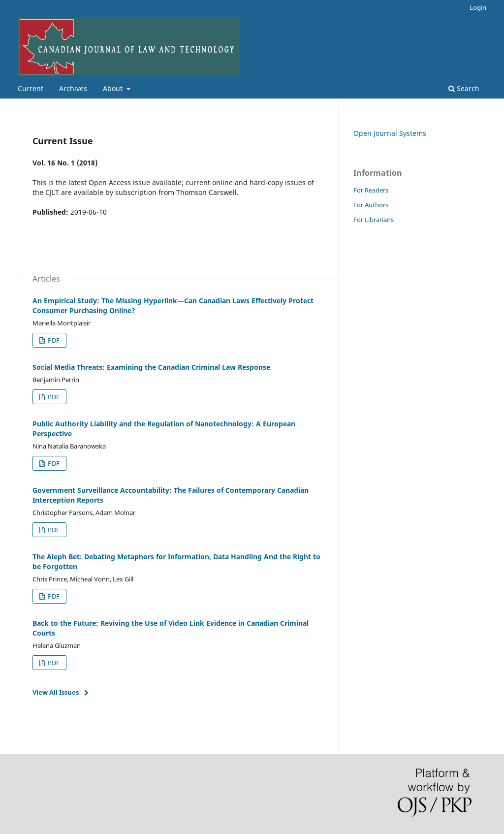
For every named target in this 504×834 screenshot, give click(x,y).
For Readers (371, 190)
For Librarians (374, 220)
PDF (53, 340)
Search (464, 88)
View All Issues (56, 692)
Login (478, 7)
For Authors (371, 205)
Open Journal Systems (390, 133)
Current (31, 88)
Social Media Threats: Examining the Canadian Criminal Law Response (151, 367)
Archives (73, 88)
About (114, 88)
